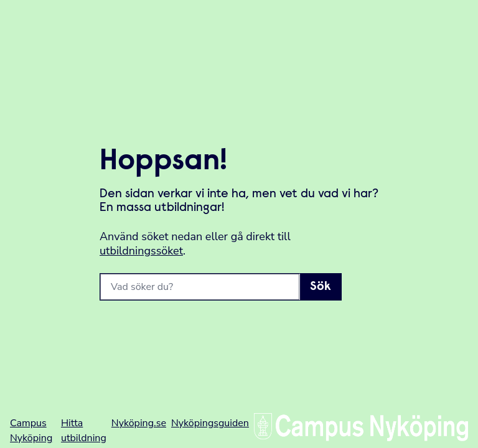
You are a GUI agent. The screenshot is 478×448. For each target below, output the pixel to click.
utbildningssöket (141, 251)
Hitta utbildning (84, 431)
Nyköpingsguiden (210, 423)
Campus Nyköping (31, 431)
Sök (321, 287)
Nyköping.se (139, 423)
